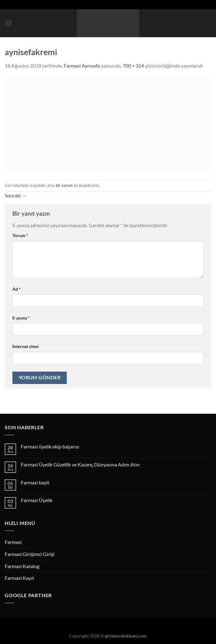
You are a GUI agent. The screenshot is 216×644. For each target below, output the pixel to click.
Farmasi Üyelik (37, 500)
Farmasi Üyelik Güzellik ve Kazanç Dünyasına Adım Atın (80, 464)
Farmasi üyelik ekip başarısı (50, 446)
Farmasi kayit (35, 482)
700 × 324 (133, 66)
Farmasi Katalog (22, 566)
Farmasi (13, 542)
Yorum (20, 235)
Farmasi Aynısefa (82, 66)
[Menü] (8, 23)
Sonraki (16, 195)
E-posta (21, 318)
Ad (17, 289)
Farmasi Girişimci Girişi (30, 554)
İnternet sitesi (26, 346)
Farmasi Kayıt (19, 578)
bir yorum (64, 185)
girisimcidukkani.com (126, 636)
